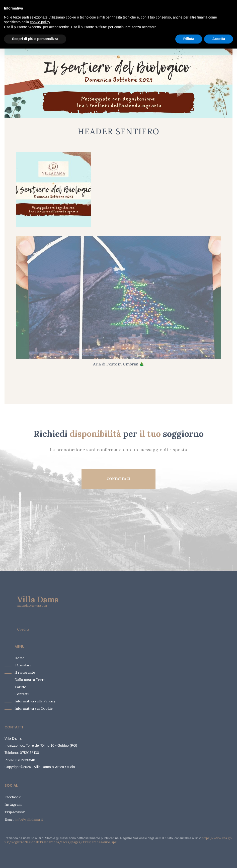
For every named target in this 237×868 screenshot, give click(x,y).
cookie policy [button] (40, 22)
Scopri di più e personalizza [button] (35, 39)
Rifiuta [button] (189, 39)
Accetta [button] (219, 39)
